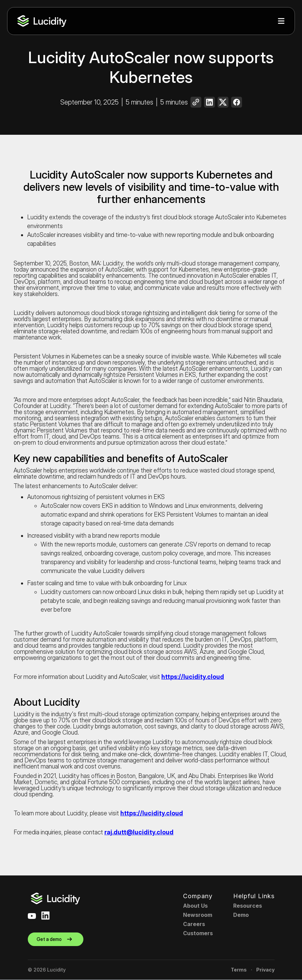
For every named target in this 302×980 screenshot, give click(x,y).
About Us (195, 906)
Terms (239, 970)
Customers (198, 933)
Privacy (265, 970)
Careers (194, 924)
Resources (248, 906)
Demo (241, 915)
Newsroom (198, 915)
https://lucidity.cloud (193, 677)
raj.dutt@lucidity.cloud (139, 832)
